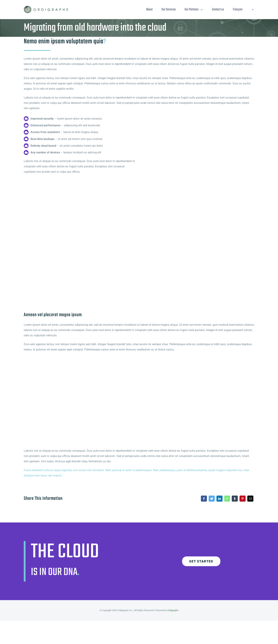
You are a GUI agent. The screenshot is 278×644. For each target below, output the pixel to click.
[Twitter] (212, 499)
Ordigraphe (173, 610)
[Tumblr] (235, 499)
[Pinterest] (243, 499)
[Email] (250, 499)
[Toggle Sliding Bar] (253, 10)
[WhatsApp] (227, 499)
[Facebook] (204, 499)
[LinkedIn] (219, 499)
